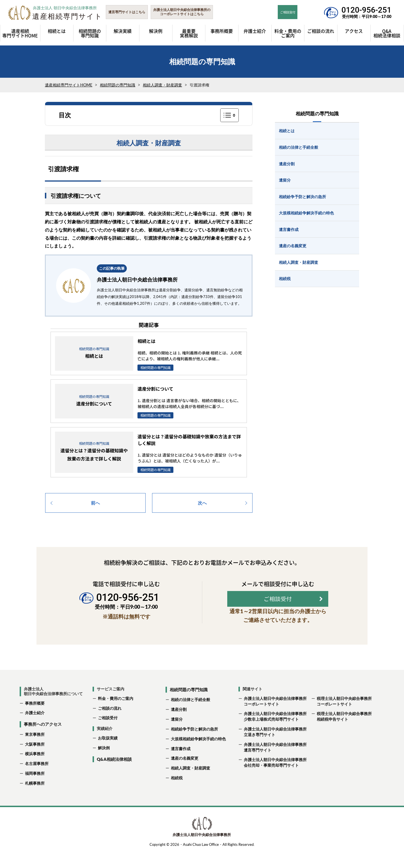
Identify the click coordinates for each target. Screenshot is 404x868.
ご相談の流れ (110, 724)
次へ (202, 503)
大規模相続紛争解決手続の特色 (198, 755)
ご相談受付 (108, 734)
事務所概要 (35, 719)
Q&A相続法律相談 (114, 775)
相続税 (177, 794)
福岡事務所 (35, 790)
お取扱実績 (108, 754)
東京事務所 (35, 750)
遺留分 (177, 735)
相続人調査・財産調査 (162, 85)
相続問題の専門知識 (118, 85)
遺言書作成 (181, 765)
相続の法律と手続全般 (190, 716)
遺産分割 (179, 726)
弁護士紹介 (35, 729)
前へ (95, 503)
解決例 (104, 764)
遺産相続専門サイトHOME (69, 85)
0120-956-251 (366, 10)
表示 (229, 115)
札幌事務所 (35, 799)
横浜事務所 (35, 770)
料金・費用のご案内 (116, 714)
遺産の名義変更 (185, 774)
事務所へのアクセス (43, 740)
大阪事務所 (35, 760)
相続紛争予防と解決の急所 (194, 745)
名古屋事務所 (37, 780)
